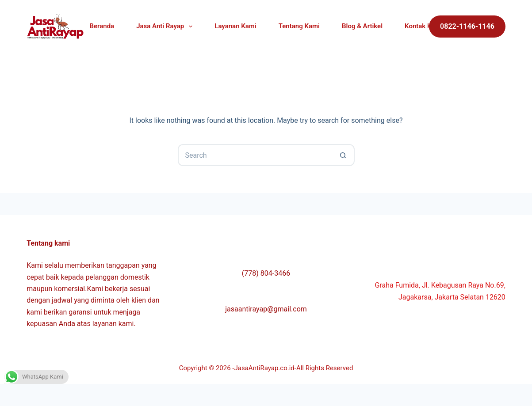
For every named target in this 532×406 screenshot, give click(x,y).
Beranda (102, 26)
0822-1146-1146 (467, 26)
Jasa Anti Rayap (166, 27)
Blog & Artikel (362, 26)
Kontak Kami (423, 26)
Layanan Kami (235, 26)
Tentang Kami (299, 26)
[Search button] (344, 155)
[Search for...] (255, 155)
